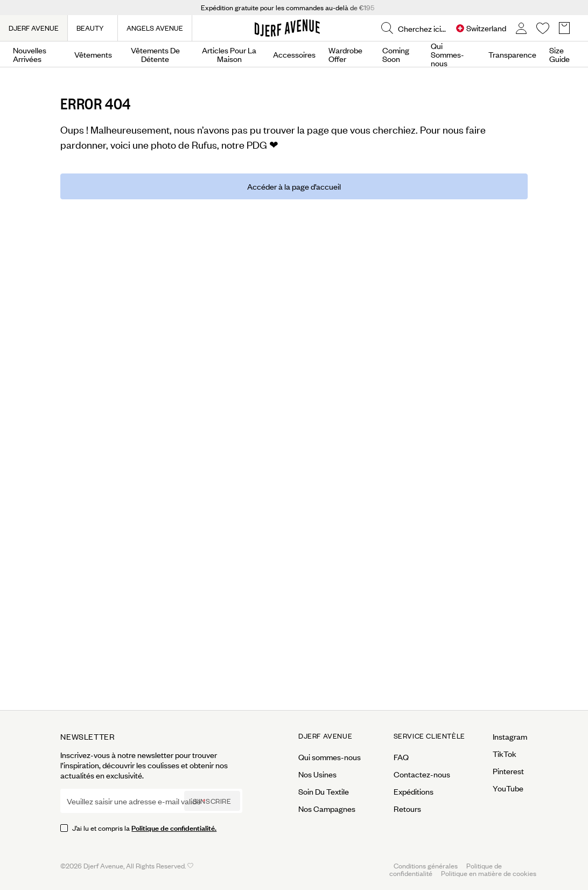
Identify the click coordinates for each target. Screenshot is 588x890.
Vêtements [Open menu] (93, 54)
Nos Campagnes (327, 809)
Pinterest (508, 771)
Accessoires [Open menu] (294, 54)
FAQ (401, 757)
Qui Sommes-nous (447, 54)
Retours (407, 809)
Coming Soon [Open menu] (396, 54)
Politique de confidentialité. (174, 827)
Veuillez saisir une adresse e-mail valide (134, 801)
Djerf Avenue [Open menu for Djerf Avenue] (325, 736)
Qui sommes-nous (330, 757)
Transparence (512, 54)
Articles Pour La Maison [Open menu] (229, 54)
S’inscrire (212, 801)
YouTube (508, 788)
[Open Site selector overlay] (481, 28)
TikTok (505, 754)
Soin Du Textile (324, 791)
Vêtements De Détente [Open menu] (155, 54)
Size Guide (559, 54)
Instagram (510, 736)
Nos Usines (317, 774)
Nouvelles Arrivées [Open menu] (30, 54)
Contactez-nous (422, 774)
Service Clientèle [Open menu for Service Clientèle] (429, 736)
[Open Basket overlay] (564, 28)
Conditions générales (426, 865)
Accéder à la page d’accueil (294, 186)
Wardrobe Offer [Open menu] (345, 54)
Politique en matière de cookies (489, 873)
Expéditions (414, 791)
